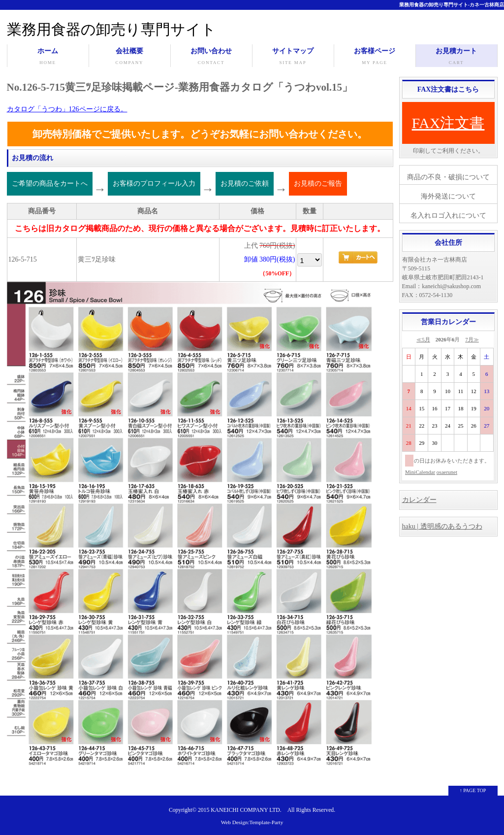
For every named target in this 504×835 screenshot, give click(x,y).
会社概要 (130, 57)
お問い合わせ (211, 57)
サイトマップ (293, 57)
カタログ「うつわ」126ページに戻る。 (67, 109)
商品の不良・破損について (448, 177)
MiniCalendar (420, 472)
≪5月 (423, 339)
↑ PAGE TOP (473, 790)
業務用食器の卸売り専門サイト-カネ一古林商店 (452, 5)
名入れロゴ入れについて (448, 216)
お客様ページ (375, 57)
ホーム (48, 57)
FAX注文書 (448, 123)
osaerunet (447, 472)
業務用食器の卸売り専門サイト (111, 29)
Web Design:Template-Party (252, 822)
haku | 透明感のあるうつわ (442, 526)
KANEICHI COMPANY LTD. (246, 810)
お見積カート (457, 57)
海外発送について (448, 196)
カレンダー (419, 500)
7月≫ (472, 339)
